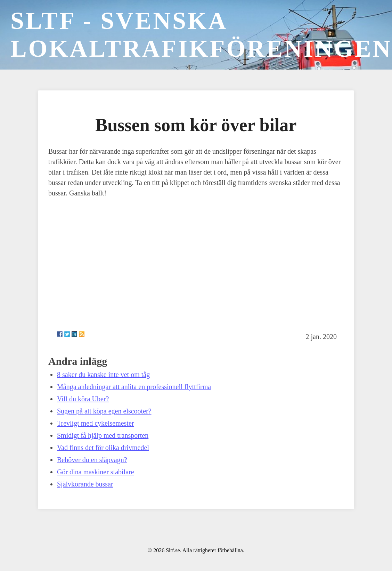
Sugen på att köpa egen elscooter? (104, 411)
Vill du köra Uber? (83, 399)
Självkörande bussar (85, 484)
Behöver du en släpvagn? (92, 460)
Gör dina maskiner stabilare (96, 472)
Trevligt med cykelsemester (95, 423)
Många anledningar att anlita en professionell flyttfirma (134, 387)
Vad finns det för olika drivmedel (103, 448)
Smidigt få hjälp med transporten (103, 435)
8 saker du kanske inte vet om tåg (103, 375)
